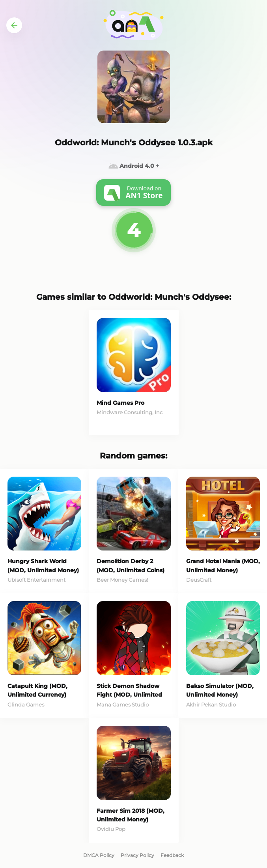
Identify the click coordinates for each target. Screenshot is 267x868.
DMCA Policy (99, 855)
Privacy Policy (137, 855)
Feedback (172, 855)
